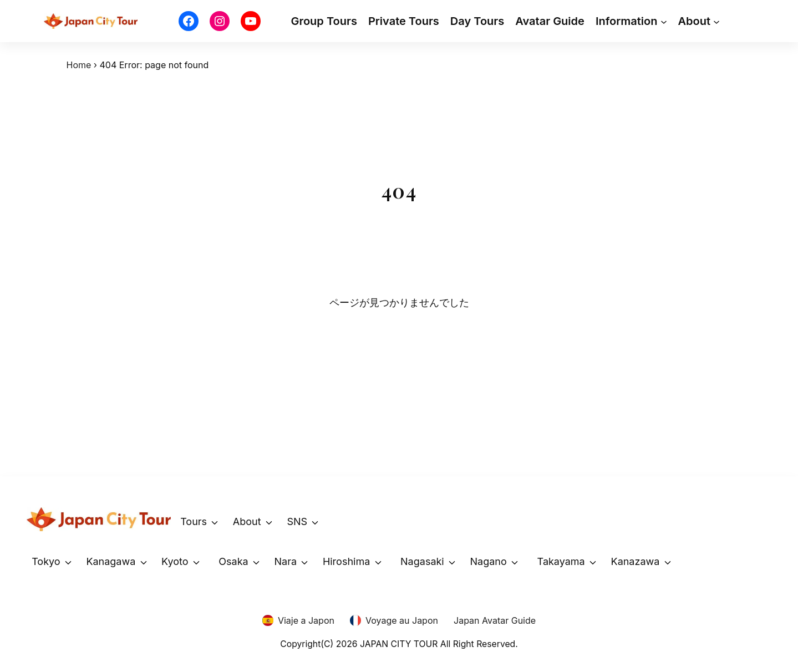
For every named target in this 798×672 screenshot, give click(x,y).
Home (79, 65)
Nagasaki (422, 561)
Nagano (489, 561)
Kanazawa (636, 561)
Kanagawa (111, 561)
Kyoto (175, 561)
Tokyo (46, 561)
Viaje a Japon (306, 620)
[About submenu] (716, 21)
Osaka (233, 561)
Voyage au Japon (402, 620)
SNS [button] (297, 521)
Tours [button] (194, 521)
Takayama (561, 561)
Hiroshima (346, 561)
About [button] (247, 521)
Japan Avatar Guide (495, 620)
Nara (286, 561)
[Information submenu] (664, 21)
